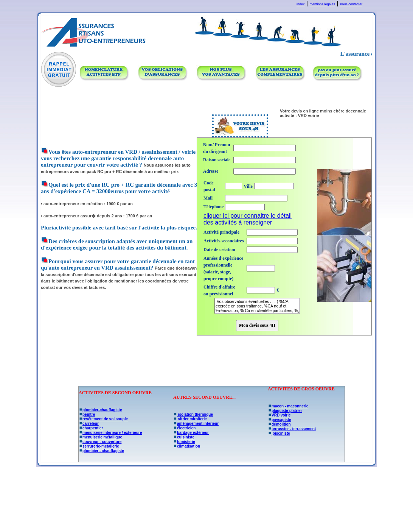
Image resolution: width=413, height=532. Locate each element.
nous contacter (351, 4)
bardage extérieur (191, 433)
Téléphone (213, 207)
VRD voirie (279, 415)
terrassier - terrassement (292, 429)
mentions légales (323, 4)
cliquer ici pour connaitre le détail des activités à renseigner (248, 219)
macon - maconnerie (288, 406)
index (301, 4)
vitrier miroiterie (190, 419)
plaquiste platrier (285, 411)
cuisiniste (184, 437)
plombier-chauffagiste (100, 410)
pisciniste (279, 433)
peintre (87, 414)
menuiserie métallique (100, 437)
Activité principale (221, 232)
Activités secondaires (224, 241)
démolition (279, 424)
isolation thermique (193, 414)
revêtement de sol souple (103, 419)
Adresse (211, 171)
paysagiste (279, 420)
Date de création (219, 250)
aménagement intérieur (196, 424)
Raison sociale (217, 160)
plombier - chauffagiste (101, 451)
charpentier (91, 428)
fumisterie (184, 442)
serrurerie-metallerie (99, 446)
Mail (208, 198)
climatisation (187, 446)
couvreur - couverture (100, 442)
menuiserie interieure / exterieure (110, 433)
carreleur (89, 424)
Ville (248, 186)
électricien (184, 428)
